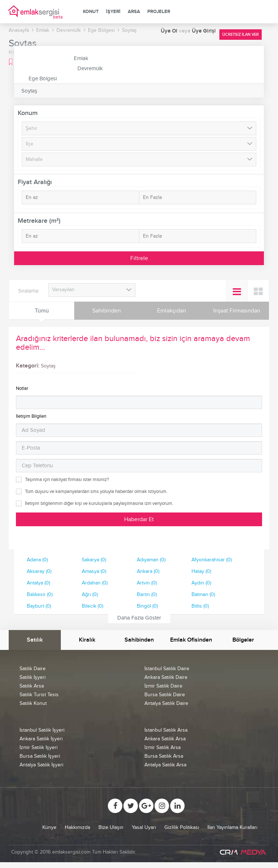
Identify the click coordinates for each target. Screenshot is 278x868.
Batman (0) (203, 594)
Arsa (134, 12)
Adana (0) (37, 560)
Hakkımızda (77, 827)
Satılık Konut (33, 703)
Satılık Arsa (32, 686)
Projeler (159, 12)
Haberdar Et (139, 519)
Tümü (42, 311)
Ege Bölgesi (43, 78)
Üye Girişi (204, 31)
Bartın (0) (147, 594)
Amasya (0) (94, 571)
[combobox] (92, 290)
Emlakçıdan (172, 311)
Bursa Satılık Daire (165, 695)
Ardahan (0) (95, 583)
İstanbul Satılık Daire (167, 669)
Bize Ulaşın (111, 827)
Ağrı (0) (90, 594)
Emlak (81, 58)
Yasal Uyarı (144, 827)
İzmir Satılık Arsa (163, 747)
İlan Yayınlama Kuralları (232, 827)
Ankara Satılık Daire (166, 677)
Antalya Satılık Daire (166, 703)
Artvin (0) (147, 583)
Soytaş (29, 91)
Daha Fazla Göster (139, 618)
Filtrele (139, 258)
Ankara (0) (148, 571)
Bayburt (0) (39, 606)
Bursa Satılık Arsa (164, 756)
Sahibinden (107, 311)
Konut (91, 12)
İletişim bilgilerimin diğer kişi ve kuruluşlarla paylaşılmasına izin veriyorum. (99, 503)
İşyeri (113, 12)
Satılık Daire (33, 669)
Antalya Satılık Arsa (165, 765)
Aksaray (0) (39, 571)
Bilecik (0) (92, 606)
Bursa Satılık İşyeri (40, 756)
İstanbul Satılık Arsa (166, 730)
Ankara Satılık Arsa (165, 739)
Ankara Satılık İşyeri (41, 739)
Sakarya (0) (94, 560)
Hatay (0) (201, 571)
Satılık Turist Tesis (39, 695)
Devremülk (90, 68)
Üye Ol (170, 31)
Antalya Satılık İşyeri (41, 765)
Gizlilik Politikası (182, 827)
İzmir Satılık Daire (163, 686)
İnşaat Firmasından (237, 311)
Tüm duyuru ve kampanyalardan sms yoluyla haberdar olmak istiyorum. (96, 492)
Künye (49, 827)
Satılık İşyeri (33, 677)
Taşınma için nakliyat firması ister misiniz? (67, 480)
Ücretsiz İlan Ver (241, 35)
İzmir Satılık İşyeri (39, 747)
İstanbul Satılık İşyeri (42, 730)
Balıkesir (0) (40, 594)
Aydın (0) (201, 583)
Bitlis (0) (200, 606)
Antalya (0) (38, 583)
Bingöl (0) (147, 606)
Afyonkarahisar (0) (212, 560)
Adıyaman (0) (151, 560)
